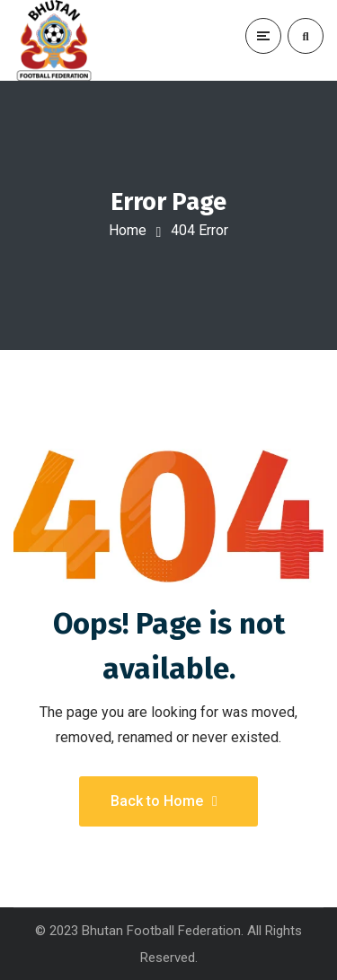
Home (128, 230)
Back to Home (164, 801)
